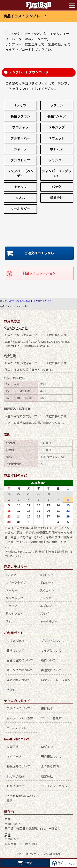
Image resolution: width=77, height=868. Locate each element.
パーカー (11, 590)
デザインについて (18, 708)
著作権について (51, 757)
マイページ (14, 757)
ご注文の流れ (15, 641)
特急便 (11, 690)
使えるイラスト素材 (20, 718)
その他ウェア (14, 614)
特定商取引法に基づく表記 (21, 798)
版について (48, 660)
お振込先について (18, 766)
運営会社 (47, 776)
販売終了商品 (15, 776)
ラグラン (57, 105)
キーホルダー (20, 209)
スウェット (57, 138)
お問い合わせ (15, 786)
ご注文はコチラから (39, 253)
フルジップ (57, 127)
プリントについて (53, 641)
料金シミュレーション (39, 273)
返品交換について (18, 680)
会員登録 (12, 747)
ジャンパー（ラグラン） (57, 173)
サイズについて (51, 651)
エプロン (46, 606)
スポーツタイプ (16, 583)
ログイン (47, 747)
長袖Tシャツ (57, 116)
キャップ (20, 187)
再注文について (51, 670)
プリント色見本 (51, 718)
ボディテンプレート (20, 728)
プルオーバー (20, 138)
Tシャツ (20, 105)
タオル (20, 198)
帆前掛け (57, 198)
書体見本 (47, 708)
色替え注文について (20, 660)
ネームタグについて (20, 670)
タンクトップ (20, 160)
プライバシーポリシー (56, 786)
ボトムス (57, 149)
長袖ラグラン (20, 116)
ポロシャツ (20, 127)
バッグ (57, 187)
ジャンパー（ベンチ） (20, 173)
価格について (15, 651)
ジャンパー (57, 160)
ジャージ (20, 149)
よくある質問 (50, 766)
